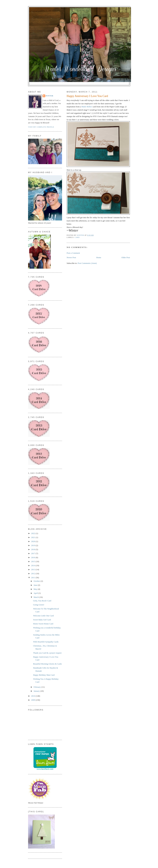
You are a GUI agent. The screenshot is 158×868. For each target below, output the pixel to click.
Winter (50, 96)
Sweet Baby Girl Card (42, 620)
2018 (33, 549)
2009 (33, 700)
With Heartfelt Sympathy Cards (46, 642)
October (37, 581)
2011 (33, 578)
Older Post (126, 257)
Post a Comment (73, 253)
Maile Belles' (87, 107)
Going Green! (39, 605)
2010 (33, 696)
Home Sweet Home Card (43, 624)
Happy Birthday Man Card (44, 675)
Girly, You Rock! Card (42, 601)
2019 (33, 545)
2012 (33, 573)
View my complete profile (41, 127)
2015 (33, 561)
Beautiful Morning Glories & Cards (47, 664)
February (37, 687)
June (36, 585)
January (37, 691)
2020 (33, 541)
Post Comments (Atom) (87, 263)
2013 (33, 569)
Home (99, 257)
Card (77, 237)
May (36, 589)
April (36, 593)
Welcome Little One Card (43, 616)
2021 (33, 537)
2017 (33, 553)
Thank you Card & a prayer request (47, 653)
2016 (33, 557)
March (36, 597)
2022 (33, 533)
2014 (33, 565)
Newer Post (71, 257)
